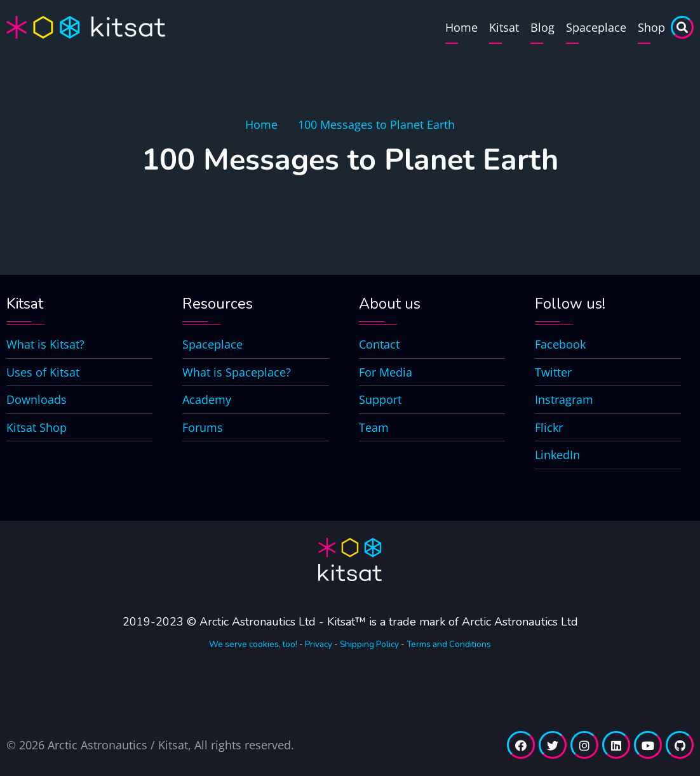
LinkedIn (557, 455)
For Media (386, 372)
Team (374, 427)
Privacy (319, 644)
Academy (207, 399)
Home (461, 27)
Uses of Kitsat (43, 372)
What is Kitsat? (45, 344)
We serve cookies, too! (253, 644)
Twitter (553, 372)
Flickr (549, 427)
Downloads (37, 399)
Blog (542, 27)
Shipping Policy (369, 644)
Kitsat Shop (37, 427)
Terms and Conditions (449, 644)
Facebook (560, 344)
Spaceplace (596, 27)
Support (380, 399)
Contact (379, 344)
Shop (651, 27)
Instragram (564, 399)
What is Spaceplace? (237, 372)
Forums (203, 427)
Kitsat (504, 27)
